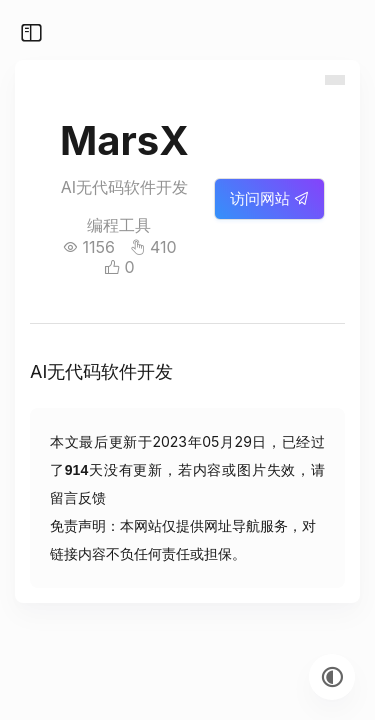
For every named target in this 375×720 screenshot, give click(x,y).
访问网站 (269, 198)
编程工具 (119, 225)
